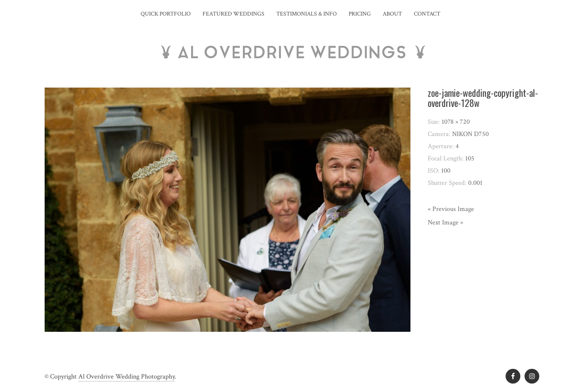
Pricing (360, 14)
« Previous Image (451, 209)
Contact (427, 14)
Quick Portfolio (166, 14)
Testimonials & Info (306, 14)
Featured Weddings (233, 14)
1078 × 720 (456, 122)
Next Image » (445, 223)
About (392, 14)
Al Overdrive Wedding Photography (127, 377)
